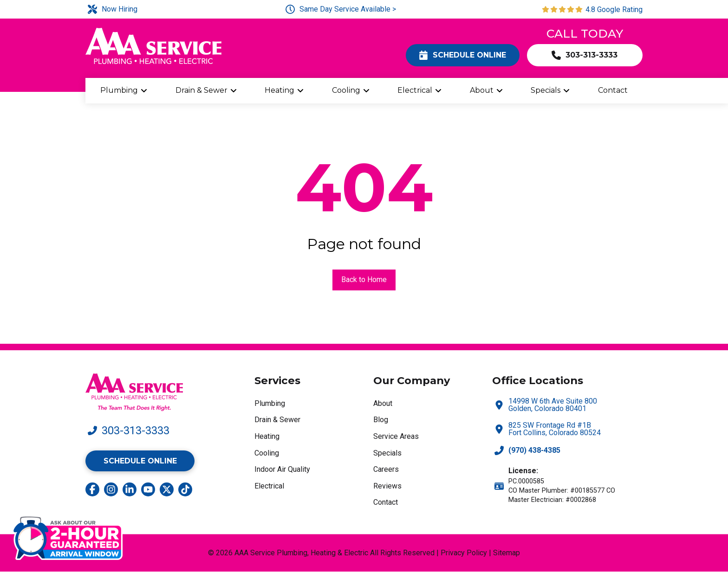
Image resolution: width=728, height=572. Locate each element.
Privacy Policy (464, 553)
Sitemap (507, 553)
